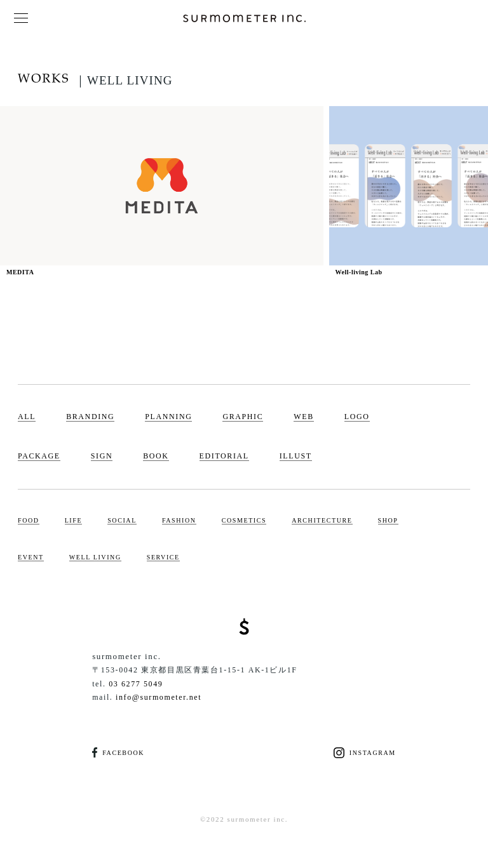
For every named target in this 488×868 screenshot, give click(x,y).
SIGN (102, 456)
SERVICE (163, 557)
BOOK (156, 456)
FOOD (29, 520)
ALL (27, 417)
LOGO (357, 417)
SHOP (388, 520)
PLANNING (168, 417)
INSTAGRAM (365, 753)
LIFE (74, 520)
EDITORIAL (224, 456)
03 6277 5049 (136, 684)
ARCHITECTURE (322, 520)
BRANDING (90, 417)
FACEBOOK (118, 753)
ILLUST (296, 456)
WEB (303, 417)
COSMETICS (244, 520)
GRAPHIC (243, 417)
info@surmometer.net (159, 697)
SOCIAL (122, 520)
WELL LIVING (95, 557)
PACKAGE (39, 456)
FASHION (179, 520)
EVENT (31, 557)
